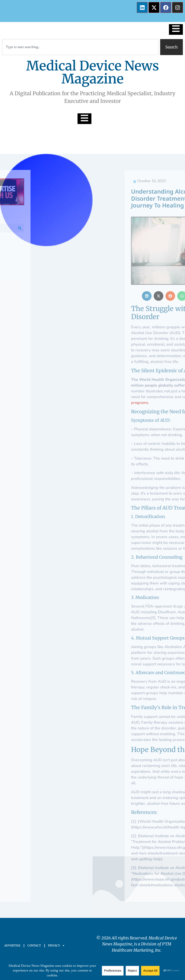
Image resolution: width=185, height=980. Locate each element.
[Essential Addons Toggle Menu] (176, 29)
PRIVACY (56, 946)
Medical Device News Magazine (93, 72)
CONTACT (34, 946)
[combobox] (80, 47)
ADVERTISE (12, 946)
